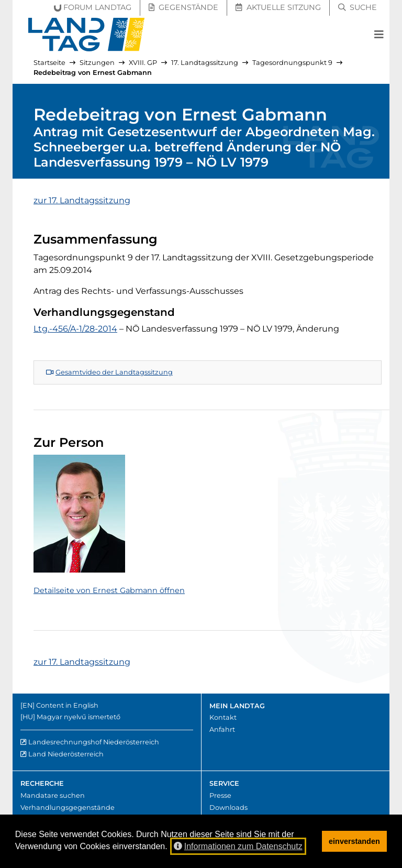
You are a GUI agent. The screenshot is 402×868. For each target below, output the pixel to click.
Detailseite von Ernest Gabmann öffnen (109, 590)
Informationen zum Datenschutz (238, 846)
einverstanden (354, 841)
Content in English (67, 705)
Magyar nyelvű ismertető (79, 717)
